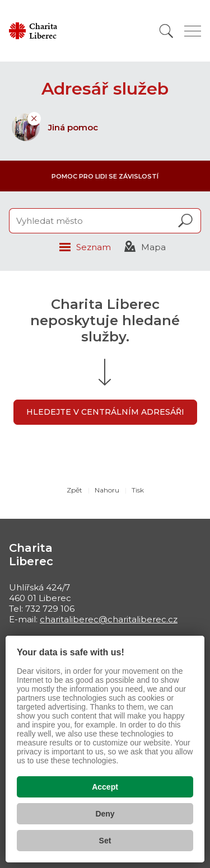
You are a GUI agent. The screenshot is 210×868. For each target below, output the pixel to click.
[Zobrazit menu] (193, 31)
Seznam (94, 247)
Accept (105, 787)
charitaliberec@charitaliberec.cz (109, 619)
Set (105, 841)
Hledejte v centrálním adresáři (105, 412)
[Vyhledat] (166, 31)
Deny (105, 814)
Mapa (153, 247)
